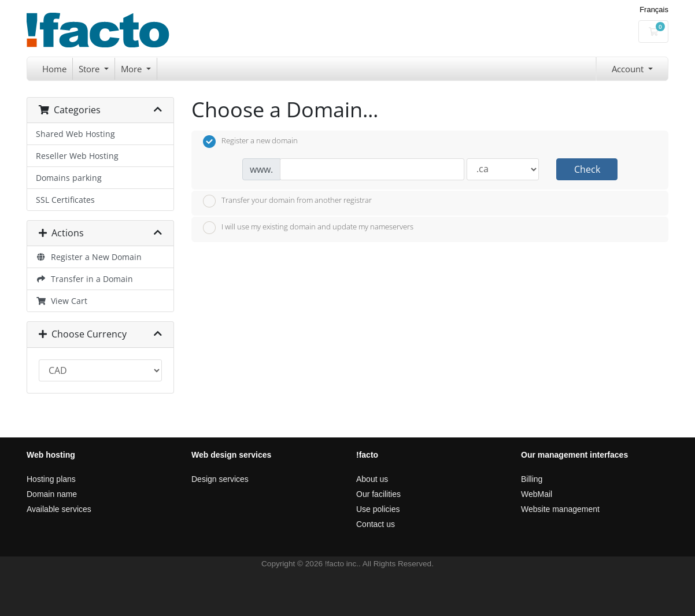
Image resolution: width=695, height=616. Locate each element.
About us (372, 479)
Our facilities (378, 494)
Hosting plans (51, 479)
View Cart (62, 301)
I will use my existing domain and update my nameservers (308, 228)
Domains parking (69, 178)
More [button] (132, 69)
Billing (532, 479)
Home (54, 69)
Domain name (52, 494)
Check (587, 169)
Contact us (376, 524)
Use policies (378, 509)
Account (629, 69)
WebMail (537, 494)
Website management (560, 509)
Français (654, 10)
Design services (220, 479)
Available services (59, 509)
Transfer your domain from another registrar (287, 201)
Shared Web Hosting (75, 134)
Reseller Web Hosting (77, 156)
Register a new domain (250, 142)
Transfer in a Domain (84, 279)
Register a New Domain (89, 257)
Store (90, 69)
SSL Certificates (65, 200)
